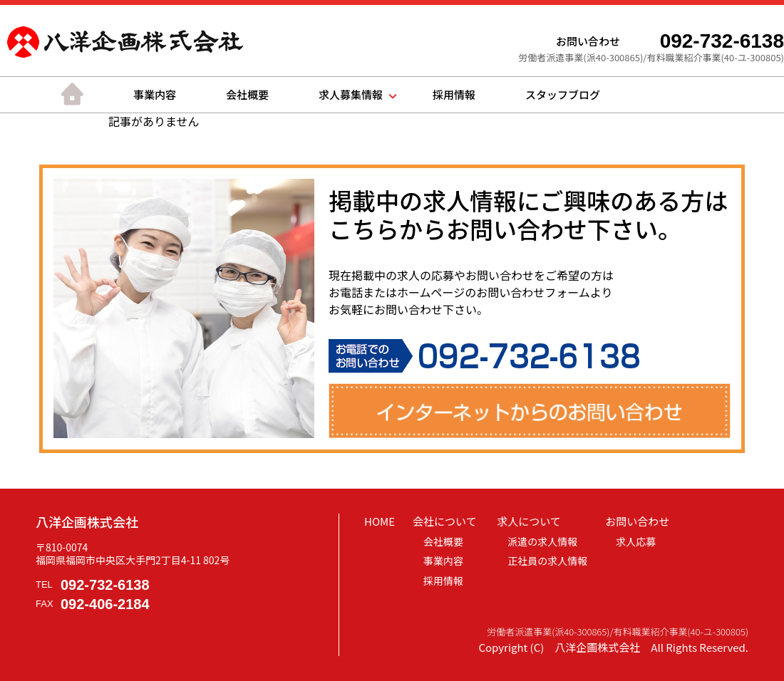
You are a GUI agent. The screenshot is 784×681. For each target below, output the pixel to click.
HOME (380, 521)
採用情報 (454, 94)
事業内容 (155, 94)
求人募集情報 (351, 94)
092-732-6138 (105, 585)
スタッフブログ (563, 94)
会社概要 (247, 94)
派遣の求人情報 (542, 541)
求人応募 (636, 541)
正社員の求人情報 (547, 561)
